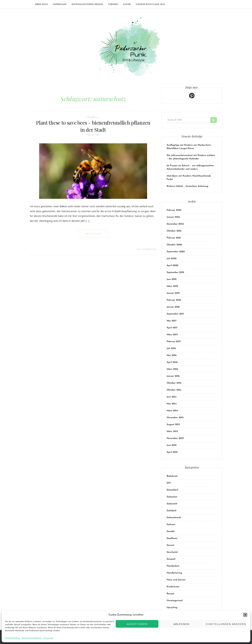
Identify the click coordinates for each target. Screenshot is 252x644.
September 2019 (175, 272)
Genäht (171, 531)
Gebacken (172, 497)
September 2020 (176, 252)
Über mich (41, 4)
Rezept (170, 594)
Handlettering (174, 573)
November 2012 (175, 438)
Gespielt (171, 559)
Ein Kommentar (146, 249)
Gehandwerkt (174, 518)
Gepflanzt (93, 117)
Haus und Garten (176, 580)
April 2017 (172, 328)
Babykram (172, 476)
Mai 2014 (172, 404)
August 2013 (173, 425)
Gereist (171, 545)
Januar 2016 (173, 376)
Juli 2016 (171, 348)
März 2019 (172, 286)
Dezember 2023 (175, 224)
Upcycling (172, 607)
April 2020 (172, 266)
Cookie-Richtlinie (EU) (151, 4)
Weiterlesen (93, 234)
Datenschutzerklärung (32, 638)
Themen (113, 4)
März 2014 (172, 411)
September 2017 (175, 314)
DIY (169, 483)
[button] (245, 615)
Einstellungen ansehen (226, 624)
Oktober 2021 (174, 231)
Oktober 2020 (174, 245)
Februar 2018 (174, 300)
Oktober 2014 (174, 390)
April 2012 (172, 452)
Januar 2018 (173, 307)
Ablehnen (181, 624)
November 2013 (175, 418)
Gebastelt (172, 504)
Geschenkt (172, 552)
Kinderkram (173, 587)
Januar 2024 (173, 217)
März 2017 (172, 335)
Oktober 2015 (174, 383)
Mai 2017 (172, 321)
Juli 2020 (172, 259)
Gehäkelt (172, 511)
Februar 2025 (174, 210)
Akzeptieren (137, 624)
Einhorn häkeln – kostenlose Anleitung (187, 186)
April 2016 (172, 362)
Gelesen (171, 525)
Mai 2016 (172, 355)
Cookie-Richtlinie (13, 638)
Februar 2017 (174, 342)
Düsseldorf (172, 490)
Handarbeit (173, 566)
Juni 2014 (172, 397)
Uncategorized (175, 601)
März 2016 (172, 369)
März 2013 (172, 431)
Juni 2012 (172, 445)
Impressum (48, 638)
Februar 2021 (174, 238)
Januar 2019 (173, 293)
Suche (127, 4)
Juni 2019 (172, 279)
